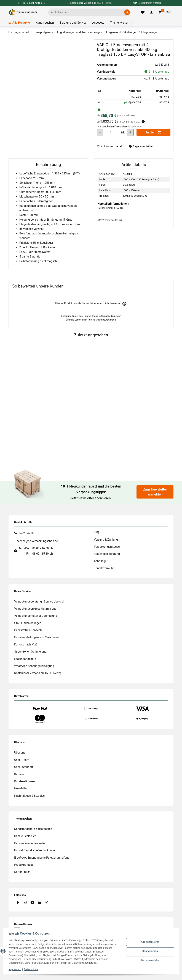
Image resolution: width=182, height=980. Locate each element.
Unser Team (22, 760)
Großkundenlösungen (28, 623)
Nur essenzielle (150, 960)
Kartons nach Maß (26, 644)
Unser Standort (24, 767)
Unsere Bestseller (25, 836)
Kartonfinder (22, 872)
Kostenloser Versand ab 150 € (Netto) (38, 673)
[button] (151, 12)
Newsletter (21, 788)
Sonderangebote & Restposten (33, 829)
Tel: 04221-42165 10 (34, 3)
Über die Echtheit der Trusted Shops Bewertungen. (91, 320)
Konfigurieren (150, 951)
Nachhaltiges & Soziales (29, 796)
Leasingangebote (25, 659)
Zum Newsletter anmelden (155, 492)
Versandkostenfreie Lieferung (114, 127)
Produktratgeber (24, 865)
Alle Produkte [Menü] (19, 23)
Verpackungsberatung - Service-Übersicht (40, 602)
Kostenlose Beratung (107, 554)
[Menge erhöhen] (130, 132)
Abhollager (101, 561)
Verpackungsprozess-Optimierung (35, 609)
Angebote (98, 23)
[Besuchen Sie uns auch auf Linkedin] (39, 903)
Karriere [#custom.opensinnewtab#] (19, 774)
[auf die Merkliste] (111, 147)
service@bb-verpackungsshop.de (37, 541)
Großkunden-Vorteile (147, 3)
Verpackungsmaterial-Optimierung (36, 616)
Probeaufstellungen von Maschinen (36, 637)
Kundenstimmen (25, 781)
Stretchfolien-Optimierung (30, 652)
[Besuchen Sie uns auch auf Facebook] (18, 903)
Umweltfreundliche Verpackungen (35, 850)
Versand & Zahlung (106, 540)
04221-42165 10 (29, 533)
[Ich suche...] (87, 12)
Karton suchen (45, 23)
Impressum (15, 969)
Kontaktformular (104, 568)
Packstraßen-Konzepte (28, 630)
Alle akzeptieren (150, 942)
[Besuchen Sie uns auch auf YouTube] (32, 903)
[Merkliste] (143, 12)
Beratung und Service (73, 23)
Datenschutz (31, 969)
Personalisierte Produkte (29, 843)
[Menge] (111, 132)
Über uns (20, 753)
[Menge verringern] (100, 132)
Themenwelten (119, 23)
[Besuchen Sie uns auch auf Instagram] (25, 903)
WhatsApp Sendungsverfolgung (34, 666)
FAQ (96, 532)
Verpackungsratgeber (107, 547)
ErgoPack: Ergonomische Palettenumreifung (42, 858)
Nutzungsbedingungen (110, 316)
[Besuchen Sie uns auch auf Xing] (47, 903)
